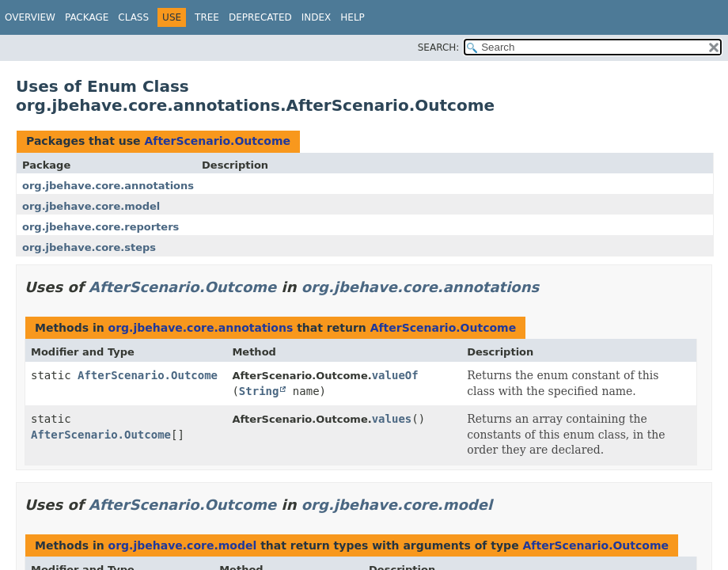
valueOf (395, 375)
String (259, 391)
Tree (207, 17)
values (392, 419)
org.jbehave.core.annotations (108, 186)
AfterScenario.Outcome (217, 141)
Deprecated (260, 17)
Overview (30, 17)
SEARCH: (439, 47)
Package (87, 17)
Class (133, 17)
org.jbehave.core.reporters (100, 227)
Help (353, 17)
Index (317, 17)
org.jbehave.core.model (91, 206)
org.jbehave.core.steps (89, 247)
